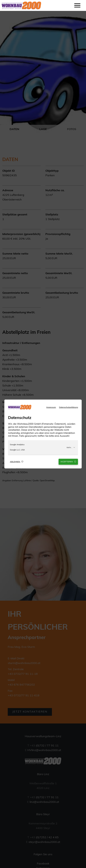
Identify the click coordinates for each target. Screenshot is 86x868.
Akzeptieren (68, 462)
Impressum (51, 407)
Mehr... (71, 447)
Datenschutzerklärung (68, 407)
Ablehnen (17, 462)
